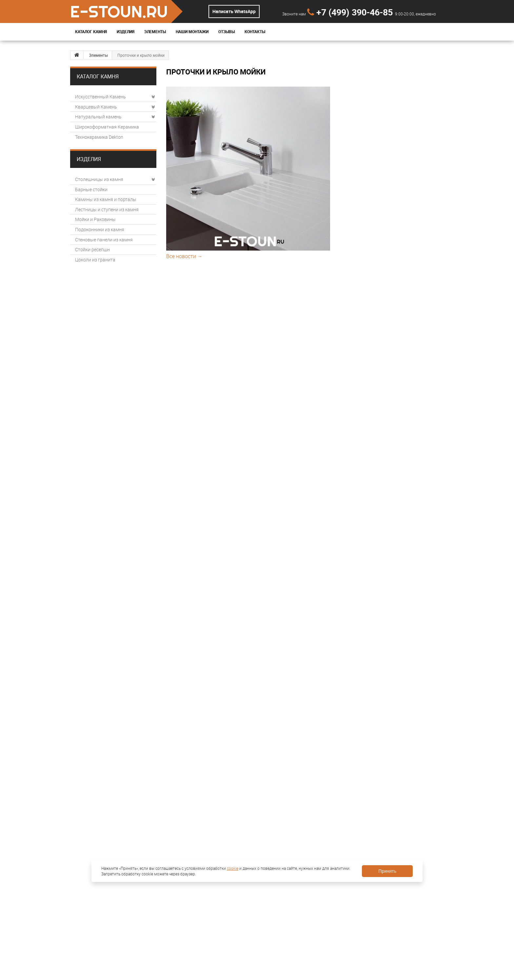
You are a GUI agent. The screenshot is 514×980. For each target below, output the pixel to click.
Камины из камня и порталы (106, 199)
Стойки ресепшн (92, 249)
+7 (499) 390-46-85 (351, 12)
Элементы (155, 32)
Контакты (255, 32)
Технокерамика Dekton (99, 137)
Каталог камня (98, 76)
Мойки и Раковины (95, 219)
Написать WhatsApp (234, 11)
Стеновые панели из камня (104, 240)
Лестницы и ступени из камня (107, 209)
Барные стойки (91, 189)
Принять (387, 871)
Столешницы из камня (115, 179)
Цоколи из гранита (95, 260)
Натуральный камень (115, 117)
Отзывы (227, 32)
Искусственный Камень (115, 97)
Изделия (126, 32)
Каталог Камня (91, 32)
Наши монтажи (192, 32)
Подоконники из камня (100, 229)
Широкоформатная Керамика (107, 127)
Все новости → (184, 256)
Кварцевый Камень (115, 107)
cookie (233, 868)
